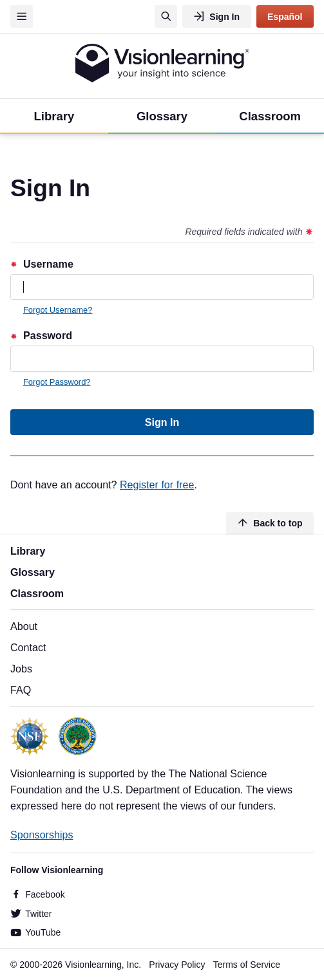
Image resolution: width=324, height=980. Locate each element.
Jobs (21, 669)
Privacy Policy (177, 965)
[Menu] (22, 16)
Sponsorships (42, 835)
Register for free (157, 485)
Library (28, 551)
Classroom (37, 593)
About (24, 626)
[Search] (166, 16)
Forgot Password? (57, 382)
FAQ (21, 690)
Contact (28, 647)
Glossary (33, 572)
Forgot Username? (58, 310)
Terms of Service (247, 965)
